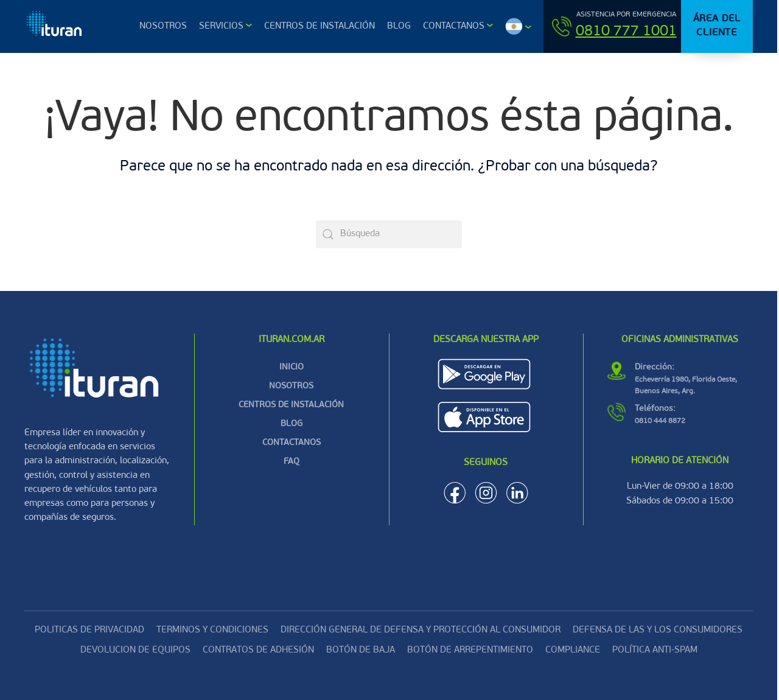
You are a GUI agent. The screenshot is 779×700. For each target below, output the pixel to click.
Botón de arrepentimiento (470, 650)
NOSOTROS (291, 386)
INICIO (292, 367)
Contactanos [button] (454, 26)
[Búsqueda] (389, 234)
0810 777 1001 (626, 32)
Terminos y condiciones (212, 630)
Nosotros (163, 26)
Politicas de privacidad (89, 630)
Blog (399, 26)
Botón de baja (361, 650)
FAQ (292, 462)
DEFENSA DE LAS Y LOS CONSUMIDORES (658, 630)
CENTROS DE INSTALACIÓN (291, 405)
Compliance (573, 650)
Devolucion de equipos (135, 650)
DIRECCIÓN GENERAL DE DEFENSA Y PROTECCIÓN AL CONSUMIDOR (421, 630)
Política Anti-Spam (655, 650)
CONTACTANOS (292, 443)
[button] (518, 26)
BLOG (292, 424)
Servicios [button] (221, 26)
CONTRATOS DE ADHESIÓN (258, 650)
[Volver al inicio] (55, 26)
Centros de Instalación (320, 26)
